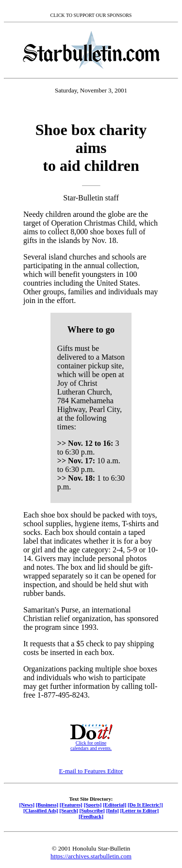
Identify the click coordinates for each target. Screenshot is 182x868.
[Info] (113, 810)
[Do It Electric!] (145, 805)
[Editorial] (115, 805)
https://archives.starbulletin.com (91, 856)
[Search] (69, 810)
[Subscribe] (92, 810)
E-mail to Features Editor (91, 771)
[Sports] (92, 805)
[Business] (47, 805)
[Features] (71, 805)
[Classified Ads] (41, 810)
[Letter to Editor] (140, 810)
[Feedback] (91, 816)
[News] (27, 805)
